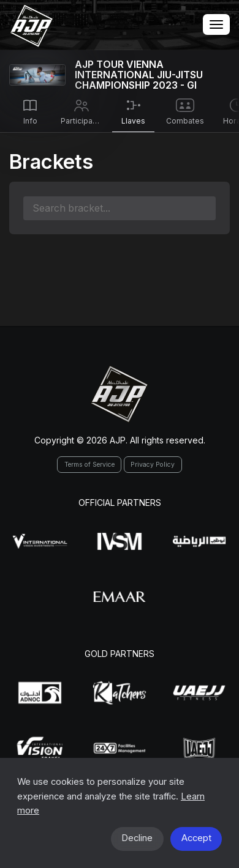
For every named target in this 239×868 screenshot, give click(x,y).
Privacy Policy (153, 465)
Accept (196, 838)
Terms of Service (89, 465)
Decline (137, 838)
